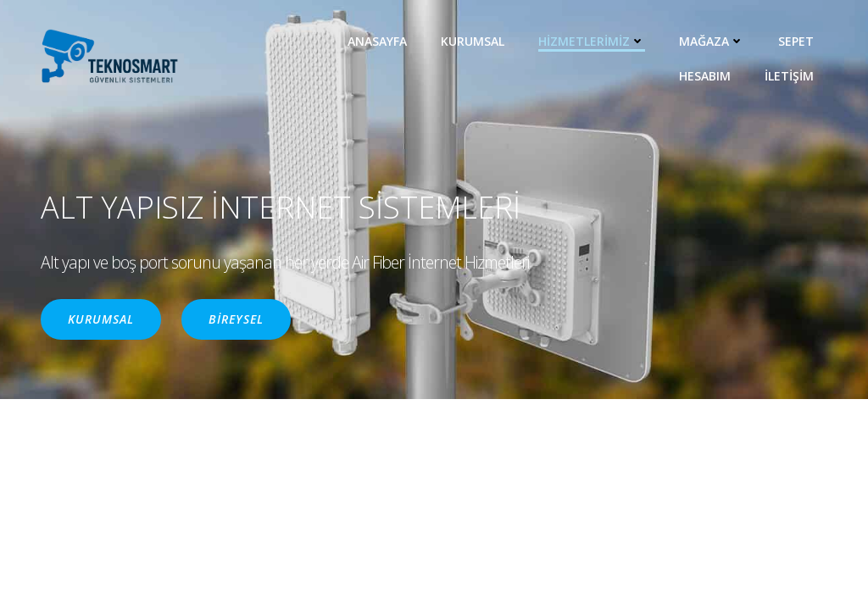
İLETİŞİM (789, 76)
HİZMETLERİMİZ (592, 41)
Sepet (796, 41)
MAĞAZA (712, 41)
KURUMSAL (473, 41)
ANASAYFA (377, 41)
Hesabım (705, 76)
